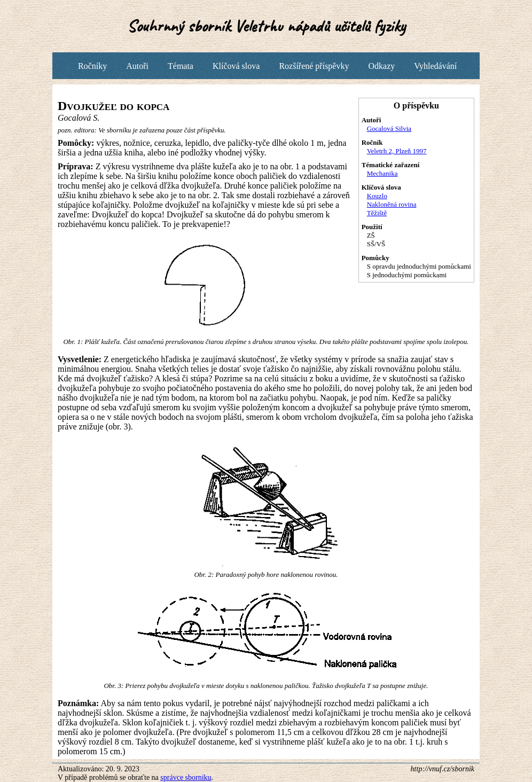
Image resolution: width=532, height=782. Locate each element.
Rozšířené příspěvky (314, 66)
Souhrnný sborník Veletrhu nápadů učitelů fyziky (266, 26)
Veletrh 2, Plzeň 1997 (397, 151)
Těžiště (377, 213)
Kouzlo (377, 196)
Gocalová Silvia (389, 128)
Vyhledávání (435, 66)
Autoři (137, 66)
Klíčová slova (236, 66)
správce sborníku (186, 777)
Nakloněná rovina (392, 204)
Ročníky (92, 66)
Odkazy (381, 66)
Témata (181, 66)
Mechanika (382, 173)
